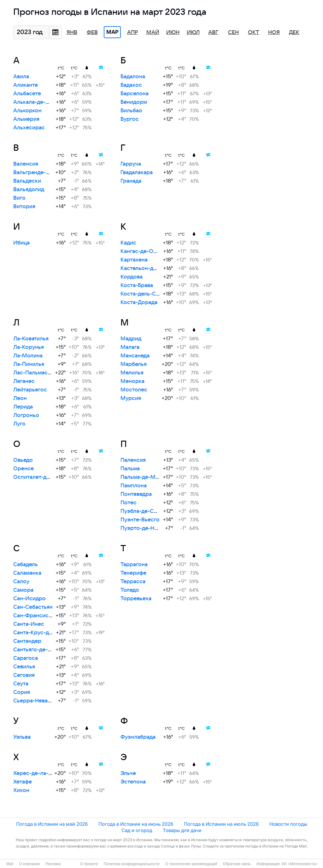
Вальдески (27, 181)
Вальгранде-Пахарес (41, 173)
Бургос (130, 119)
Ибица (21, 243)
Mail (10, 864)
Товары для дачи (182, 830)
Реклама (53, 864)
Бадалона (133, 77)
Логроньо (26, 415)
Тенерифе (133, 573)
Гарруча (131, 164)
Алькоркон (27, 111)
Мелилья (132, 373)
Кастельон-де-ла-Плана (152, 268)
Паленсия (133, 460)
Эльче (128, 773)
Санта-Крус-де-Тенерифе (47, 633)
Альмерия (26, 119)
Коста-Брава (137, 285)
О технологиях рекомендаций (191, 864)
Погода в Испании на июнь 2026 (136, 824)
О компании (29, 864)
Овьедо (23, 460)
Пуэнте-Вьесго (140, 520)
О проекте (89, 864)
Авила (21, 77)
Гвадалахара (137, 173)
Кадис (128, 243)
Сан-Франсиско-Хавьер (44, 616)
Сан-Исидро (29, 599)
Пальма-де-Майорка (147, 477)
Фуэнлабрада (138, 737)
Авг (213, 32)
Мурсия (131, 398)
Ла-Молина (28, 356)
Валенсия (26, 164)
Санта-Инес (29, 624)
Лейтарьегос (30, 390)
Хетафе (23, 782)
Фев (92, 32)
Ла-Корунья (29, 347)
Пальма (130, 469)
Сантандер (27, 641)
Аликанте (26, 85)
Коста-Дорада (139, 302)
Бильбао (131, 111)
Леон (20, 398)
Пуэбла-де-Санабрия (148, 511)
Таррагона (134, 565)
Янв (72, 32)
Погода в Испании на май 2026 (52, 824)
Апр (132, 32)
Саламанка (27, 573)
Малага (130, 347)
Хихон (21, 790)
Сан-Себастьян (33, 607)
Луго (19, 424)
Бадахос (131, 85)
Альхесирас (29, 128)
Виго (19, 198)
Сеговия (24, 675)
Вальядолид (29, 190)
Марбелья (134, 364)
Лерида (23, 407)
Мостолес (134, 390)
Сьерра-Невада (33, 701)
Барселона (135, 94)
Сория (22, 692)
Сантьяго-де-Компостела (46, 650)
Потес (129, 503)
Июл (193, 32)
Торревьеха (136, 599)
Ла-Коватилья (31, 339)
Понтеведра (136, 494)
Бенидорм (134, 102)
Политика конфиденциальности (131, 864)
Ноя (274, 32)
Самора (23, 590)
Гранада (131, 181)
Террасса (133, 582)
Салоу (21, 582)
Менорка (132, 381)
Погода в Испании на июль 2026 (221, 824)
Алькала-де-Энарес (39, 102)
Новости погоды (288, 824)
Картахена (134, 260)
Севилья (24, 667)
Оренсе (23, 469)
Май (153, 32)
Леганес (24, 381)
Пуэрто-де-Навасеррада (153, 528)
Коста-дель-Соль (143, 294)
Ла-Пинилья (29, 364)
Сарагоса (26, 658)
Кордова (132, 277)
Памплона (134, 486)
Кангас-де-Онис (142, 251)
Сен (233, 32)
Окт (254, 32)
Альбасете (27, 94)
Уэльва (22, 737)
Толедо (130, 590)
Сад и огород (137, 830)
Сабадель (26, 565)
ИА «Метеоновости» (300, 864)
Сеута (21, 684)
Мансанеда (135, 356)
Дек (294, 32)
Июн (173, 32)
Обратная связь (237, 864)
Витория (24, 207)
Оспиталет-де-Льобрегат (46, 477)
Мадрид (131, 339)
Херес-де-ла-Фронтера (44, 773)
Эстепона (133, 782)
